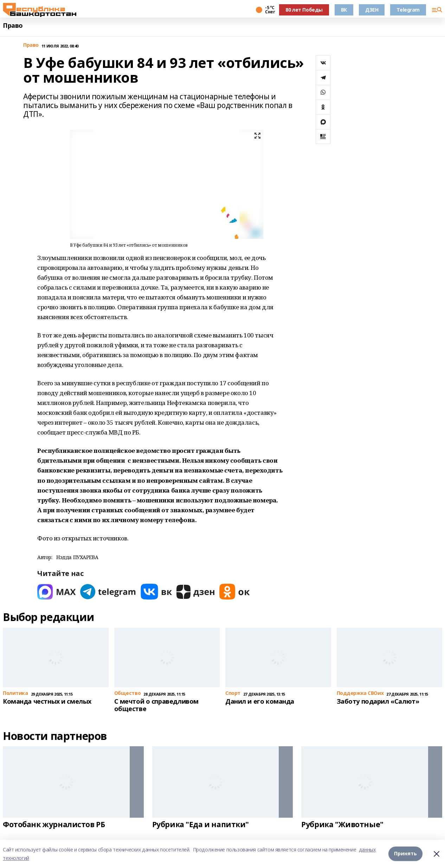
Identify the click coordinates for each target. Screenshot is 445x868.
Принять (405, 854)
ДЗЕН (372, 10)
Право (13, 26)
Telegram (408, 10)
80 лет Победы (304, 10)
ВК (344, 10)
